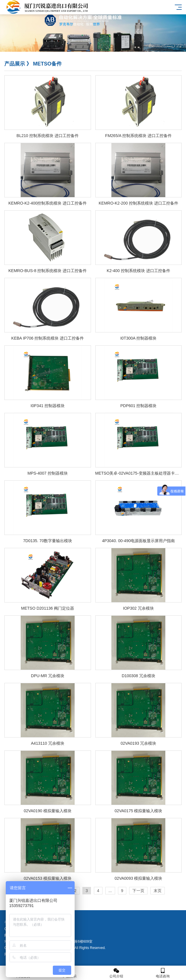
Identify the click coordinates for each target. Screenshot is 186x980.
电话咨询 (163, 973)
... (110, 891)
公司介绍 (116, 973)
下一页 (138, 891)
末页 (158, 891)
